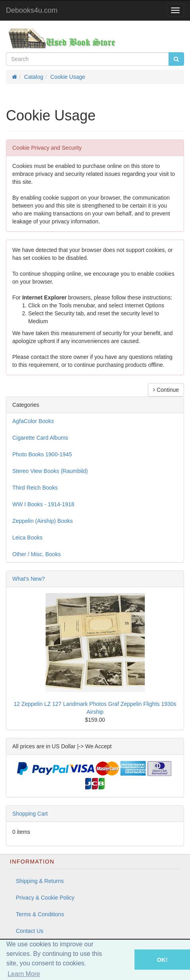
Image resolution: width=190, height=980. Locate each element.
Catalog (34, 77)
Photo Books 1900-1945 (42, 454)
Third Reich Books (35, 488)
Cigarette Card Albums (40, 438)
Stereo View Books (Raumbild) (50, 471)
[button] (123, 960)
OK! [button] (162, 960)
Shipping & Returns (40, 881)
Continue (166, 390)
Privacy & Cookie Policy (45, 898)
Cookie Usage (68, 77)
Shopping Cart (30, 814)
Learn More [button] (24, 974)
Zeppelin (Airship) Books (43, 521)
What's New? (29, 579)
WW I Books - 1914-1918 (43, 504)
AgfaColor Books (33, 421)
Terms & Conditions (40, 914)
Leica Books (27, 538)
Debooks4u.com (32, 10)
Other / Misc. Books (36, 554)
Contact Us (30, 931)
